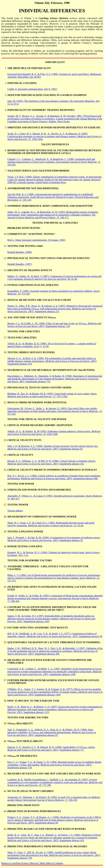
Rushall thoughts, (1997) (20, 264)
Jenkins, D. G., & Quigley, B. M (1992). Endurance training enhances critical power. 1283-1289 (54, 433)
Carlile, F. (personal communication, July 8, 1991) (32, 89)
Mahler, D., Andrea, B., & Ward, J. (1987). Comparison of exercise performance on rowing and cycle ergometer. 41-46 (54, 278)
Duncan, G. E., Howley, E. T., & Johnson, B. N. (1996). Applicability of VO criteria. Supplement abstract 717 (51, 749)
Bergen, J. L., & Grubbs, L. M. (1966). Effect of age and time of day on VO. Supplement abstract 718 (54, 325)
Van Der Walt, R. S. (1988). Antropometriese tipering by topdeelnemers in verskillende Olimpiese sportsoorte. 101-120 (53, 197)
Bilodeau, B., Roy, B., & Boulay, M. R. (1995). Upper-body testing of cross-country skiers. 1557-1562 (52, 395)
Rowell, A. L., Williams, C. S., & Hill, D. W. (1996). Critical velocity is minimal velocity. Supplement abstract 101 (52, 462)
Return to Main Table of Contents (32, 863)
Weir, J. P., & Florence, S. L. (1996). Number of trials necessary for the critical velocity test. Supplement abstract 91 (53, 447)
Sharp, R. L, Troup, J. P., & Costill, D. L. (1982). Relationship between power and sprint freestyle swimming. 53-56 (51, 524)
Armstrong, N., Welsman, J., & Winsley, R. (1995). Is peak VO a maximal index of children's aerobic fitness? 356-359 (54, 799)
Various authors (15, 511)
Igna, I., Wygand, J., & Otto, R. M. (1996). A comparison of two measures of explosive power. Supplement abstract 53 (54, 539)
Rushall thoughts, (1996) (20, 252)
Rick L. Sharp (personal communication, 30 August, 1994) (36, 240)
